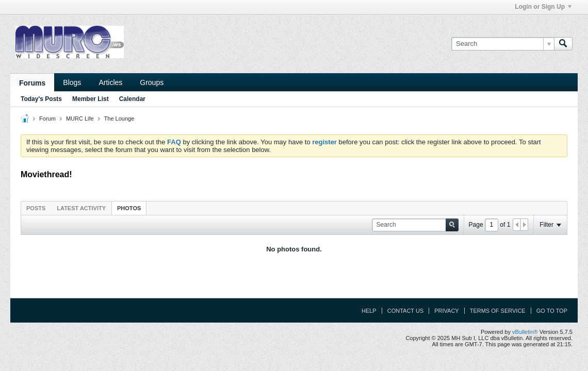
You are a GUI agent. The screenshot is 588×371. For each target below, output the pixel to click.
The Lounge (119, 119)
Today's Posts (41, 99)
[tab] (36, 208)
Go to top (552, 311)
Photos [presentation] (129, 208)
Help (369, 311)
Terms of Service (498, 311)
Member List (91, 99)
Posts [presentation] (36, 208)
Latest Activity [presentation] (81, 208)
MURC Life (80, 119)
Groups (152, 82)
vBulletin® (525, 332)
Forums (32, 83)
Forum (47, 119)
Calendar (132, 99)
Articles (110, 82)
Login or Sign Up (543, 7)
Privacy (446, 311)
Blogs (72, 82)
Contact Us (406, 311)
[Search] (503, 44)
